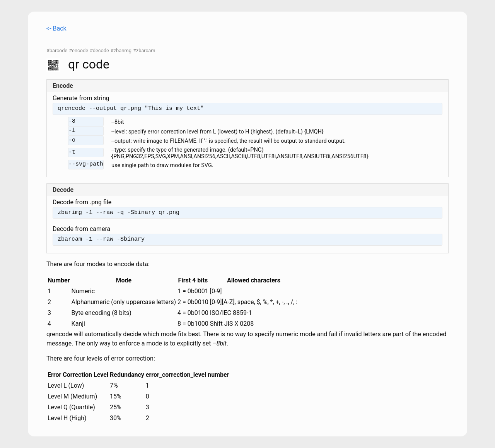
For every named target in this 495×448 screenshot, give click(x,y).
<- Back (56, 28)
